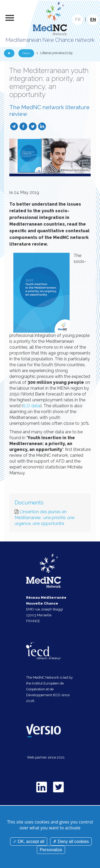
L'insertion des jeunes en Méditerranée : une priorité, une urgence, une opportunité (45, 518)
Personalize (51, 850)
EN (93, 20)
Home (26, 53)
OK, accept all (29, 841)
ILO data (32, 406)
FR (78, 20)
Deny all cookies (71, 841)
